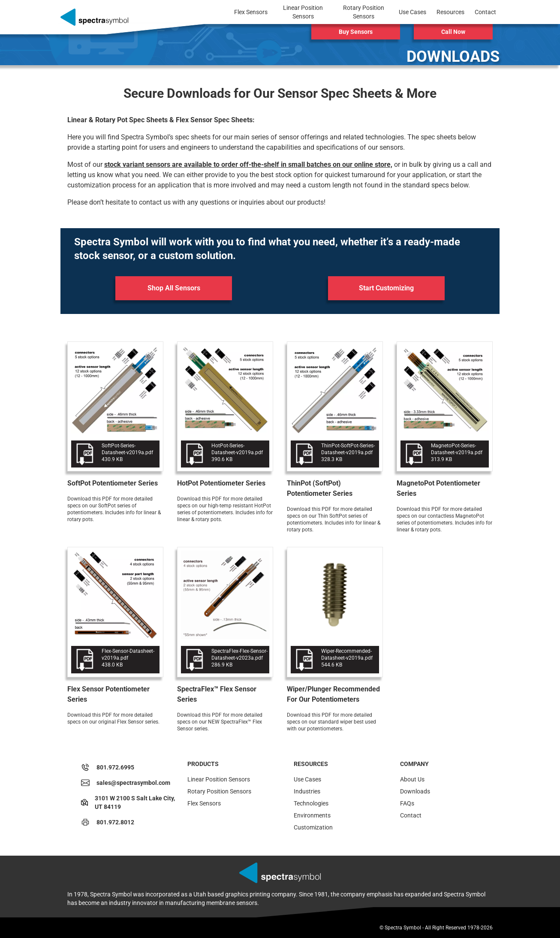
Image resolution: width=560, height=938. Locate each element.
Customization (313, 827)
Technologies (311, 803)
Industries (307, 791)
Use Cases (307, 779)
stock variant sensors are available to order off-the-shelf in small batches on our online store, (248, 164)
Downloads (415, 791)
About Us (412, 779)
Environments (312, 815)
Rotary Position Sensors (219, 791)
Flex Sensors (204, 803)
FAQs (407, 803)
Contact (411, 815)
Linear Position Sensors (219, 779)
